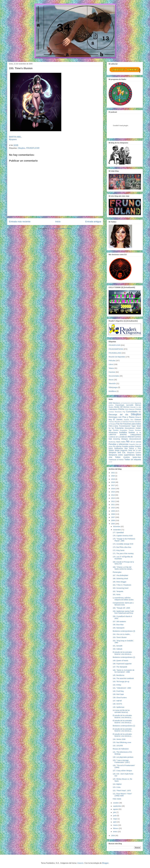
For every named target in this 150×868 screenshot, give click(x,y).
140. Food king (118, 691)
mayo (115, 819)
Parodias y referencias (119, 444)
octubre (116, 803)
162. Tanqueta (118, 591)
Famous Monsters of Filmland (119, 422)
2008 (113, 514)
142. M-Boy (117, 685)
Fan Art (119, 424)
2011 (113, 505)
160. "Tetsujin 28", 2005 (121, 608)
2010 (113, 508)
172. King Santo (119, 550)
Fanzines (112, 372)
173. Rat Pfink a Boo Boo (122, 547)
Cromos (138, 409)
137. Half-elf (117, 701)
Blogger (105, 863)
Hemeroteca (113, 432)
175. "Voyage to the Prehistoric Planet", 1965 (124, 540)
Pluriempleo (117, 572)
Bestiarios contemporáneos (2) (124, 657)
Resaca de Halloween (121, 749)
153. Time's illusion (120, 637)
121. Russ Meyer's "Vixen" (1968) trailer (122, 795)
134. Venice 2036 (119, 739)
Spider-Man (137, 457)
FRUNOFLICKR (33, 148)
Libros (111, 364)
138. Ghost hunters (120, 698)
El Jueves (118, 419)
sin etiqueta (136, 460)
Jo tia (139, 433)
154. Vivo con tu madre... (122, 634)
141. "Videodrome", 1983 (122, 688)
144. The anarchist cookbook (123, 678)
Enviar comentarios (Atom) (61, 229)
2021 (113, 473)
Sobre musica (122, 457)
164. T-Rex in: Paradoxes (122, 585)
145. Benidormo (119, 675)
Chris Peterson (130, 409)
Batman (138, 405)
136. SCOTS (117, 704)
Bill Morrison (125, 407)
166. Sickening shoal (120, 579)
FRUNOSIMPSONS (116, 349)
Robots (111, 450)
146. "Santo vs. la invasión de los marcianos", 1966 (124, 671)
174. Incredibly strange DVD (123, 544)
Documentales (114, 376)
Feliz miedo (117, 799)
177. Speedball (118, 532)
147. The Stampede (120, 667)
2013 (113, 498)
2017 (113, 485)
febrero (116, 828)
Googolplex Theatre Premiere (130, 430)
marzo (116, 825)
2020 (113, 476)
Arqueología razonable (124, 405)
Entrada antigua (93, 222)
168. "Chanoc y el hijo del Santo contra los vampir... (123, 568)
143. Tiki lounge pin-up (121, 682)
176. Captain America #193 (123, 536)
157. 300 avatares (119, 622)
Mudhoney (112, 442)
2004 (113, 836)
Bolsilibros (112, 391)
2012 (113, 501)
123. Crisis (117, 787)
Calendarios (113, 409)
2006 (113, 520)
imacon (80, 863)
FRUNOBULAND (115, 353)
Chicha (121, 409)
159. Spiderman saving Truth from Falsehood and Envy (123, 612)
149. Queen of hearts (120, 661)
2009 (113, 511)
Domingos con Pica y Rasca (122, 417)
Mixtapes (125, 439)
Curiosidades (132, 412)
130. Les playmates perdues (123, 757)
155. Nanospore (119, 628)
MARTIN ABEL (15, 137)
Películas (112, 361)
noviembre (117, 530)
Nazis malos (121, 442)
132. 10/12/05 (118, 746)
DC (140, 412)
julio (115, 812)
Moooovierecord (135, 439)
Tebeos (111, 368)
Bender (117, 407)
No (128, 441)
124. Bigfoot (117, 784)
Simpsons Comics (134, 453)
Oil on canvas (136, 442)
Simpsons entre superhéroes (122, 455)
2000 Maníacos (114, 403)
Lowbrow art (113, 437)
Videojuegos (113, 387)
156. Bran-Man (118, 625)
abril (115, 822)
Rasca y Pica (135, 448)
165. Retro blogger (120, 582)
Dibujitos (22, 148)
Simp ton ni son (135, 450)
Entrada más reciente (20, 222)
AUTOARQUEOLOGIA (127, 403)
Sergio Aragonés (121, 450)
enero (115, 832)
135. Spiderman (119, 707)
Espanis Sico (129, 420)
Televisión (112, 384)
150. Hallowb (117, 649)
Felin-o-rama (113, 426)
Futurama (119, 428)
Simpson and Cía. (117, 453)
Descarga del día (118, 415)
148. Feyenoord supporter (122, 664)
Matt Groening (114, 439)
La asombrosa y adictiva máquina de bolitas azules (123, 599)
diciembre (117, 527)
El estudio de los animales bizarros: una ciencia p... (123, 653)
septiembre (117, 806)
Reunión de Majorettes (117, 357)
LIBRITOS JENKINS (118, 435)
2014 (113, 495)
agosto (116, 809)
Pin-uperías (117, 446)
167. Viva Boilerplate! (120, 575)
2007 (113, 517)
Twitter (127, 460)
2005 (113, 524)
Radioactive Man (121, 448)
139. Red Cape (118, 694)
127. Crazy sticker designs (122, 771)
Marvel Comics (134, 437)
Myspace (13, 139)
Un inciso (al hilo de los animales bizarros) (121, 711)
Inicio (58, 222)
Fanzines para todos (132, 424)
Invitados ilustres (127, 432)
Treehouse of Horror (116, 460)
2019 (113, 479)
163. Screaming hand (121, 588)
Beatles (111, 407)
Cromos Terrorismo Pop (117, 412)
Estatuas (138, 420)
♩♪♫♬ (110, 462)
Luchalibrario (123, 437)
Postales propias (128, 446)
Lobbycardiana (136, 435)
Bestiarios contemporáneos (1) (124, 726)
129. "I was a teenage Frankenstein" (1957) (121, 761)
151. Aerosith (118, 646)
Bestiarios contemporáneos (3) (124, 631)
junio (115, 816)
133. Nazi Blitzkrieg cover (122, 742)
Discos (111, 380)
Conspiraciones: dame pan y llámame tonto (123, 604)
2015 (113, 492)
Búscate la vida (136, 407)
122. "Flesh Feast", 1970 (122, 791)
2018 (113, 482)
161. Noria (117, 595)
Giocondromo (130, 428)
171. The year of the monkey (123, 554)
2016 (113, 489)
